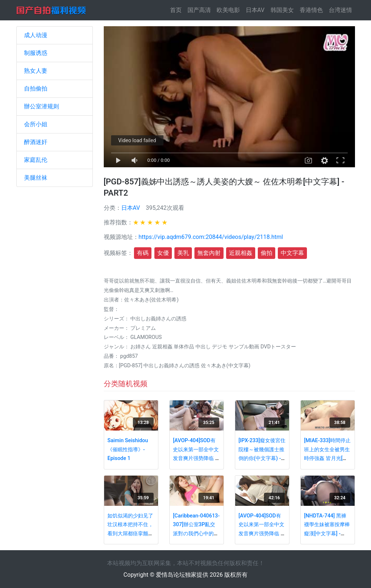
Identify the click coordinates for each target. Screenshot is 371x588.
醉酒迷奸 (36, 142)
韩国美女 (282, 10)
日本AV (255, 10)
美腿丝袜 (36, 178)
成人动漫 (36, 35)
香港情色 (311, 10)
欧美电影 (228, 10)
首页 (177, 10)
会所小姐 (36, 124)
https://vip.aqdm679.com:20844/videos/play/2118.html (211, 237)
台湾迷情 (340, 10)
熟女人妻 (36, 71)
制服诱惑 (36, 53)
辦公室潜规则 (42, 106)
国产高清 (199, 10)
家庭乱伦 (36, 160)
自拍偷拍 (36, 89)
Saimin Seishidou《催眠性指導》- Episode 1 (128, 449)
